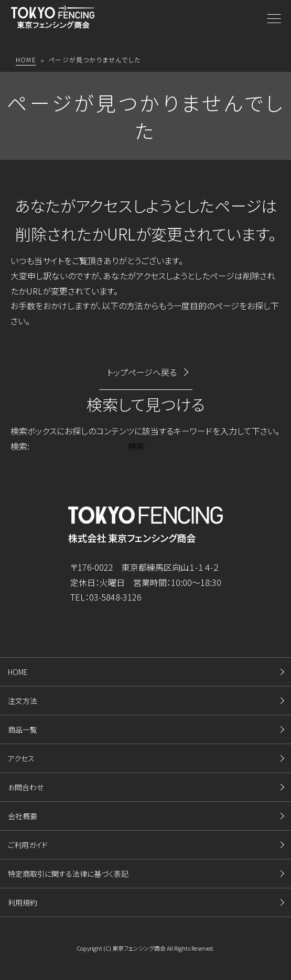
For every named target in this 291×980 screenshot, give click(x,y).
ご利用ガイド (28, 845)
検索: (20, 446)
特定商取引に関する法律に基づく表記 (68, 874)
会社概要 (23, 816)
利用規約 (23, 902)
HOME (18, 672)
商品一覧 (23, 729)
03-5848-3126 (115, 597)
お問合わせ (26, 787)
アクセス (21, 758)
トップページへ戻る (142, 372)
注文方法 (23, 701)
